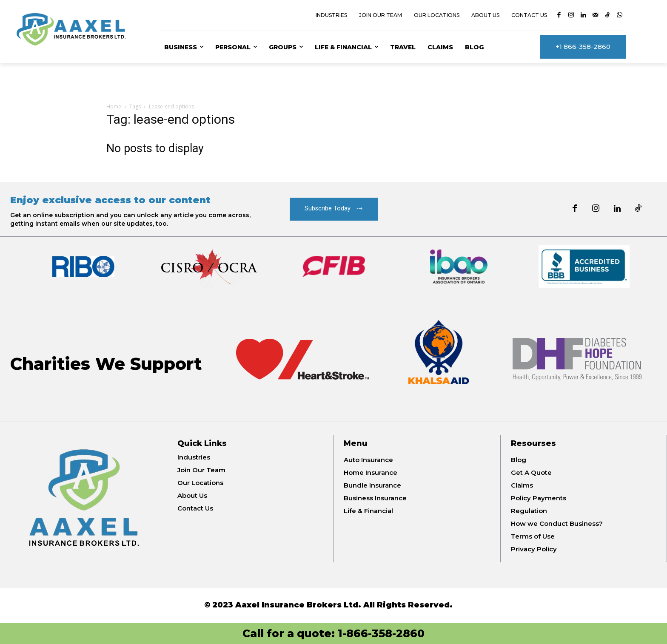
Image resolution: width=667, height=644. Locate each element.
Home (114, 106)
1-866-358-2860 (381, 633)
